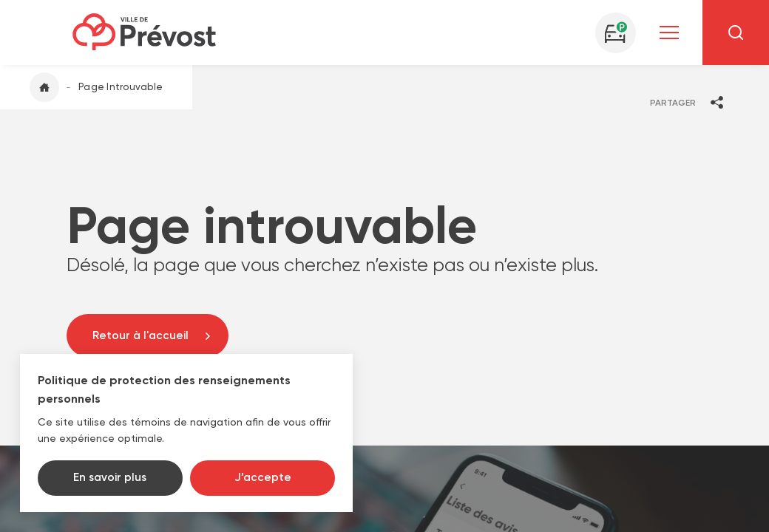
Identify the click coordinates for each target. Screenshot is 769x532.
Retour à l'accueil (140, 335)
